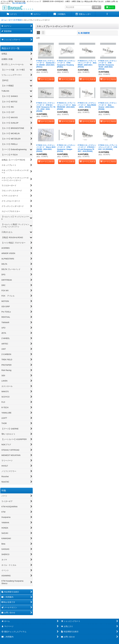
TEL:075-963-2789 (19, 3)
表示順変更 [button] (84, 33)
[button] (107, 14)
